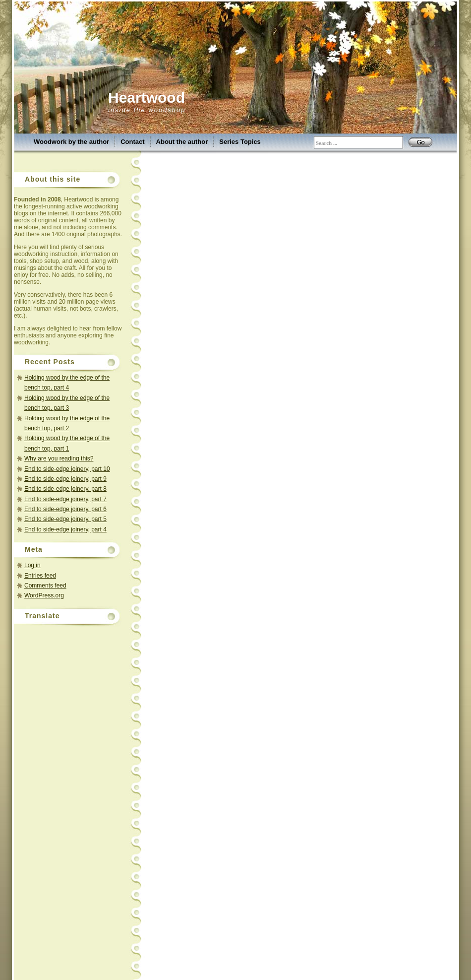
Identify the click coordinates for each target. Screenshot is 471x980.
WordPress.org (44, 595)
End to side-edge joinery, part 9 (65, 479)
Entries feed (40, 576)
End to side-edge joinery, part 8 (65, 489)
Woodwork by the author (71, 142)
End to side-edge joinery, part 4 (65, 529)
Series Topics (240, 142)
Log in (32, 565)
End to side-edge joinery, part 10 (67, 469)
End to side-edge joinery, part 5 (65, 519)
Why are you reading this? (59, 458)
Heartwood (147, 98)
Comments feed (45, 586)
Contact (132, 142)
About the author (182, 142)
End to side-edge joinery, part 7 (65, 499)
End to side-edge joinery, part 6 (65, 509)
